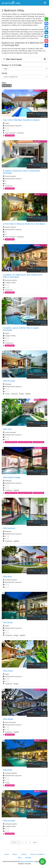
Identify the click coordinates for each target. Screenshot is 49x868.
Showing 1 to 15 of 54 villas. (12, 65)
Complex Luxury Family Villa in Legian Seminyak (21, 329)
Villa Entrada (9, 821)
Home (7, 854)
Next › (35, 842)
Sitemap (28, 858)
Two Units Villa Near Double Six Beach (21, 120)
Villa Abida (8, 719)
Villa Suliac (8, 622)
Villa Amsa (8, 671)
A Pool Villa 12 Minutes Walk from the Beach (24, 224)
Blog (20, 858)
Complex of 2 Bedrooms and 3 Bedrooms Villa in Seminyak (23, 276)
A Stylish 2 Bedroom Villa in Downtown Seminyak (21, 172)
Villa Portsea (9, 381)
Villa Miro (7, 577)
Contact (24, 854)
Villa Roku (8, 770)
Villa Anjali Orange (12, 477)
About (15, 854)
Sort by (4, 73)
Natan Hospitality (27, 861)
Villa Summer (9, 528)
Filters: (4, 83)
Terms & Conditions (38, 854)
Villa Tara (7, 429)
